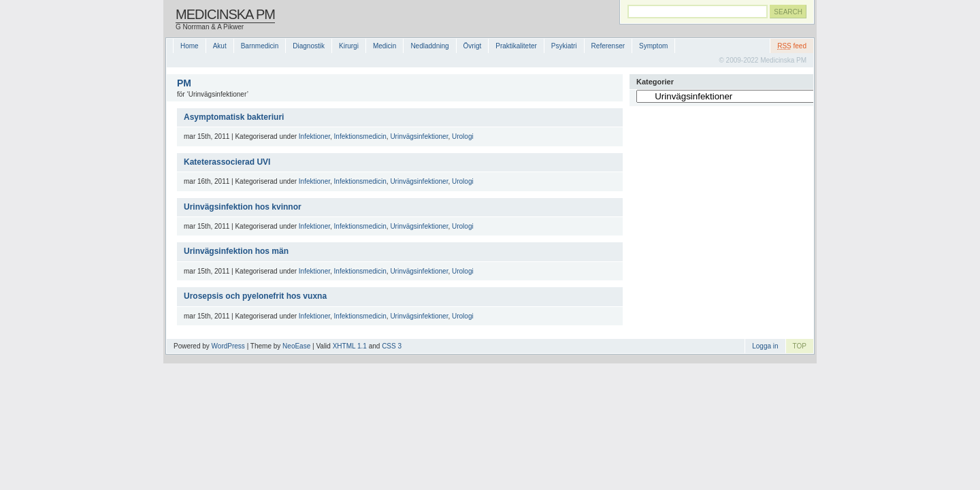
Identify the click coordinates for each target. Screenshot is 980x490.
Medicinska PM (225, 14)
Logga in (765, 346)
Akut (220, 46)
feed (792, 46)
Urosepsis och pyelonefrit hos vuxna (255, 296)
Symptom (653, 46)
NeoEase (296, 346)
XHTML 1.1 (350, 346)
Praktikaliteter (516, 46)
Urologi (463, 136)
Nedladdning (429, 46)
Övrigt (473, 46)
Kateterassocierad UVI (227, 162)
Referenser (608, 46)
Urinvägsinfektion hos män (236, 251)
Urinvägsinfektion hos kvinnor (243, 207)
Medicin (385, 46)
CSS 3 (392, 346)
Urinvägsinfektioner (419, 136)
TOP (800, 346)
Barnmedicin (260, 46)
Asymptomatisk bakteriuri (234, 117)
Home (190, 46)
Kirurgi (349, 46)
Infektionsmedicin (360, 136)
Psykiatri (564, 46)
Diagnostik (309, 46)
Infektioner (314, 136)
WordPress (228, 346)
